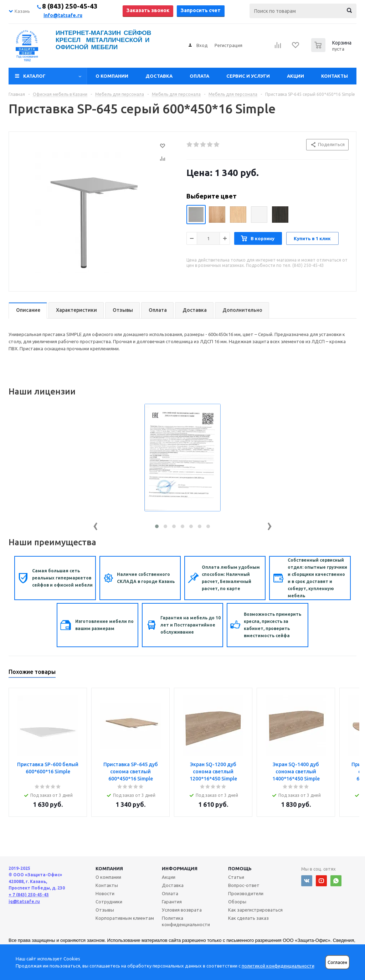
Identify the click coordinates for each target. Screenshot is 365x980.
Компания (109, 868)
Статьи (236, 877)
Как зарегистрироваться (255, 910)
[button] (157, 526)
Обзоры (237, 902)
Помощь (240, 868)
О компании (112, 76)
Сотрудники (109, 902)
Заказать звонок (148, 10)
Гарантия (172, 902)
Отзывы (105, 910)
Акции (295, 76)
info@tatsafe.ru (63, 15)
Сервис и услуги (248, 76)
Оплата (199, 76)
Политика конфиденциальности (186, 921)
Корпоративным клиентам (125, 918)
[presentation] (96, 525)
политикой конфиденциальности (278, 966)
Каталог (34, 76)
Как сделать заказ (248, 918)
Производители (246, 893)
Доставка (159, 76)
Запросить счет (201, 10)
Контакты (335, 76)
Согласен (337, 962)
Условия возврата (182, 910)
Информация (180, 868)
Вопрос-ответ (244, 885)
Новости (105, 893)
